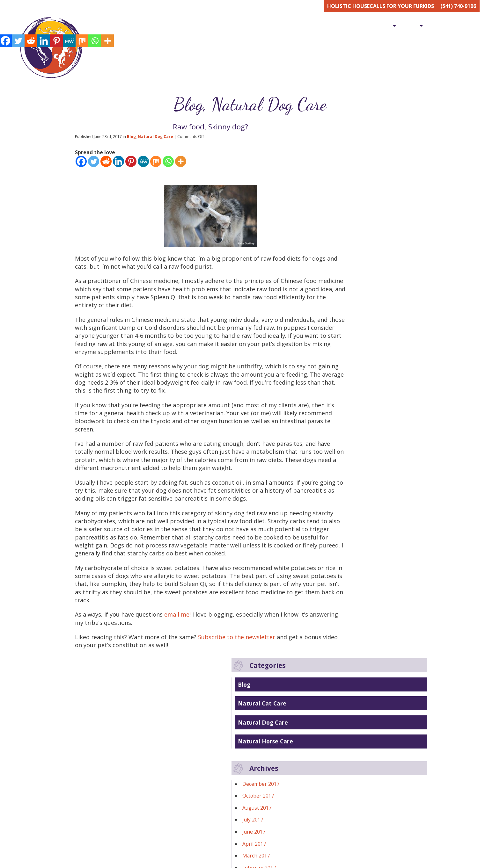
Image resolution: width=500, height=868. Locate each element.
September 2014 (345, 510)
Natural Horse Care (349, 204)
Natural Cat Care (345, 166)
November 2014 (344, 486)
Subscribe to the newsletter (245, 719)
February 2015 (342, 462)
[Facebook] (81, 164)
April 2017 (337, 306)
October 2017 (341, 258)
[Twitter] (94, 164)
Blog (473, 26)
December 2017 (344, 246)
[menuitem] (302, 26)
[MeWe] (143, 164)
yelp (308, 770)
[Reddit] (106, 164)
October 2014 (341, 498)
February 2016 (342, 402)
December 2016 (344, 354)
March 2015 (339, 450)
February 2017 (342, 330)
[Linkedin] (118, 164)
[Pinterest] (131, 164)
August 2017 (340, 270)
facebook (265, 770)
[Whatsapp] (168, 164)
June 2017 (337, 294)
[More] (181, 164)
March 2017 (339, 318)
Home (302, 26)
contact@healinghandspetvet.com (180, 787)
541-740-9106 (156, 794)
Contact (442, 26)
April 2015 (337, 438)
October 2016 (341, 378)
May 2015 (337, 426)
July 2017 (336, 282)
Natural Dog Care (270, 106)
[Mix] (156, 164)
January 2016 (340, 414)
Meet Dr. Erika (338, 26)
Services (379, 26)
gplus (287, 770)
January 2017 (340, 342)
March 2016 (339, 390)
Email (306, 848)
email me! (184, 695)
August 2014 (340, 522)
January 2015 (340, 474)
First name (234, 848)
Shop (410, 26)
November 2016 (344, 366)
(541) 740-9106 (458, 6)
